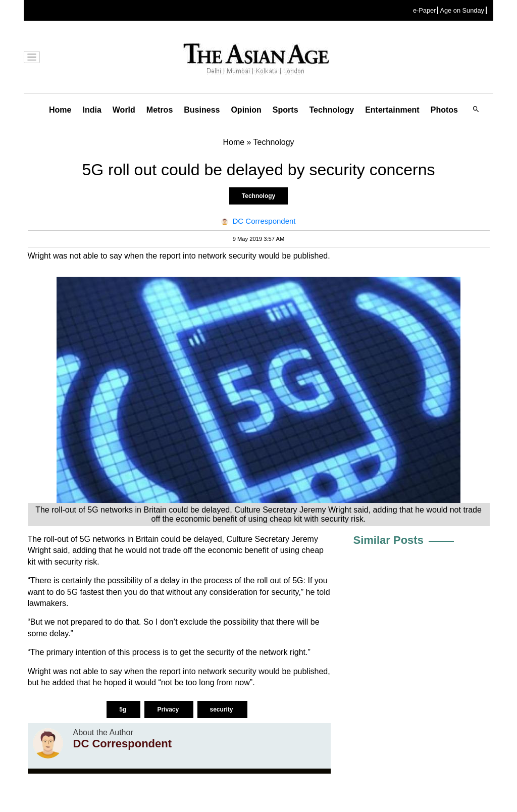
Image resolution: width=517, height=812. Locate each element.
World (124, 110)
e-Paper (425, 10)
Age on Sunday (462, 10)
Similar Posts (389, 540)
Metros (160, 110)
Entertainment (392, 110)
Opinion (246, 110)
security (222, 709)
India (92, 110)
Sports (286, 110)
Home (60, 110)
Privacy (169, 709)
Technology (332, 110)
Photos (444, 110)
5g (123, 709)
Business (202, 110)
